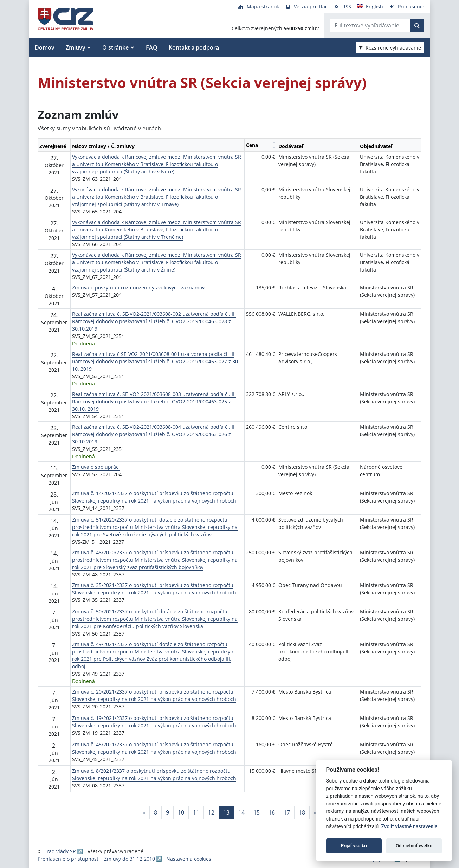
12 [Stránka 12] (211, 812)
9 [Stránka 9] (167, 812)
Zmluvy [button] (76, 47)
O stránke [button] (115, 47)
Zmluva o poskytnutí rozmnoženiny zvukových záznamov (138, 288)
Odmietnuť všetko (414, 846)
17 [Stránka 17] (287, 812)
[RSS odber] (342, 7)
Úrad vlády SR (60, 851)
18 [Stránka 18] (302, 812)
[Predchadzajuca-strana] (144, 812)
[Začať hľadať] (417, 25)
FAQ (152, 47)
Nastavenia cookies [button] (189, 859)
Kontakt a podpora (194, 47)
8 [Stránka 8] (156, 812)
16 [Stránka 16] (272, 812)
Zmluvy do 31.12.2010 (130, 859)
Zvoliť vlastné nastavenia (409, 827)
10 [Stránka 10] (181, 812)
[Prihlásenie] (406, 7)
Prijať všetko (354, 846)
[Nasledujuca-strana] (315, 812)
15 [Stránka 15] (257, 812)
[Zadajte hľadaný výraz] (370, 25)
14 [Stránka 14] (241, 812)
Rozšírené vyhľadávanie (390, 48)
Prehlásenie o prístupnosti (69, 859)
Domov (45, 47)
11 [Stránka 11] (196, 812)
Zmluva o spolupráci (96, 467)
